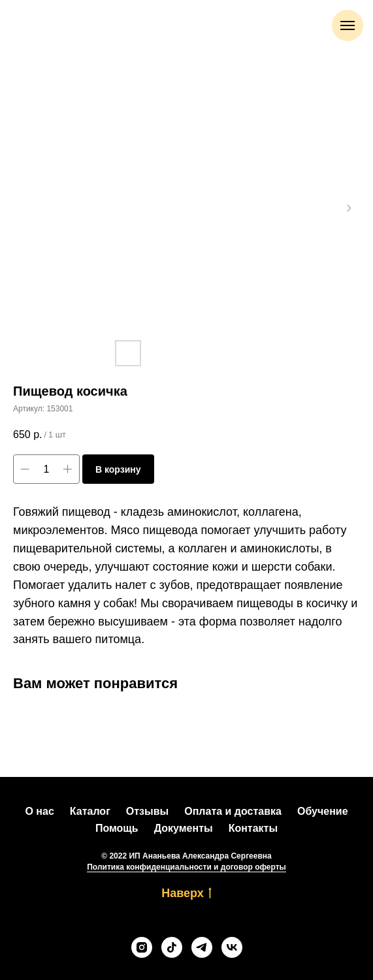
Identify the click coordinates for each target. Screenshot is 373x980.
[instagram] (142, 947)
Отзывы (147, 811)
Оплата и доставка (233, 811)
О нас (39, 811)
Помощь (117, 828)
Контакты (253, 828)
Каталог (90, 811)
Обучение (323, 811)
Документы (184, 828)
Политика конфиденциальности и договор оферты (186, 867)
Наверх (186, 894)
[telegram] (202, 947)
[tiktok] (172, 947)
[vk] (232, 947)
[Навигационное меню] (348, 25)
